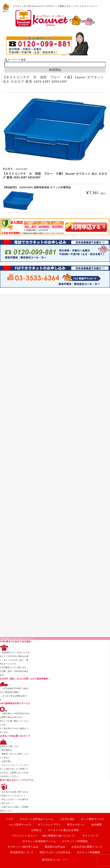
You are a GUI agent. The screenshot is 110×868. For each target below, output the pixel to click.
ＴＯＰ (10, 819)
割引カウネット (76, 825)
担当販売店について (22, 853)
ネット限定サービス (93, 819)
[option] (55, 129)
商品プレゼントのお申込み (55, 853)
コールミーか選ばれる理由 (63, 830)
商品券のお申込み (55, 847)
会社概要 (96, 825)
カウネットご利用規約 (75, 841)
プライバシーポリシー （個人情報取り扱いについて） (44, 836)
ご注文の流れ (67, 819)
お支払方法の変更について (87, 847)
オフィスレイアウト (49, 825)
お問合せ (36, 830)
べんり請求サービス (20, 825)
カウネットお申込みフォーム (36, 819)
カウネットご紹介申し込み (23, 847)
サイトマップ (90, 836)
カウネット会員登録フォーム (39, 841)
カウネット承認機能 (88, 853)
